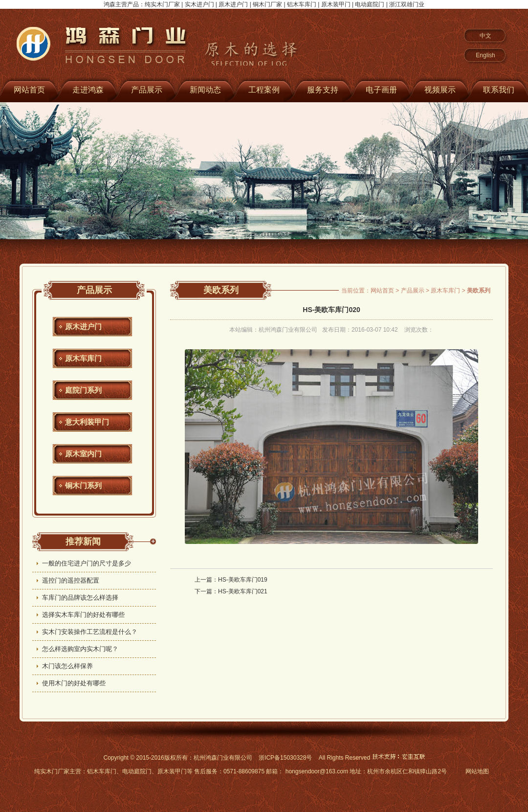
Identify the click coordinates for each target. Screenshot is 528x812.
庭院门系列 (83, 390)
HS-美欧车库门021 (243, 591)
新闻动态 (205, 90)
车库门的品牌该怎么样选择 (80, 598)
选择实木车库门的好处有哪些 (83, 615)
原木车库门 (83, 358)
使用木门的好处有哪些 (74, 683)
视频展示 (440, 90)
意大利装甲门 (87, 422)
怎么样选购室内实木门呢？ (80, 649)
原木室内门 (83, 454)
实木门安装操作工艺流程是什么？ (90, 632)
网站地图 (477, 771)
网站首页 (382, 291)
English (485, 55)
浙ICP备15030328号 (285, 758)
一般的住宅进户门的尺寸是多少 (87, 563)
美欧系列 (221, 290)
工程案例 (264, 90)
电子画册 (381, 90)
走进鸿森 (88, 90)
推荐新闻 (83, 541)
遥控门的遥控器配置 (71, 580)
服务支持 (323, 90)
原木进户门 (83, 327)
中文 (485, 36)
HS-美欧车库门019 (243, 580)
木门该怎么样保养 (67, 666)
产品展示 (147, 90)
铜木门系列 (83, 485)
